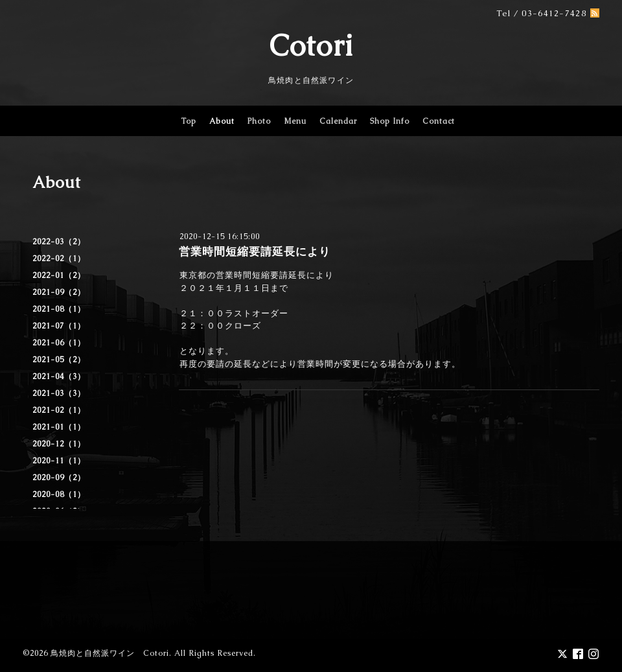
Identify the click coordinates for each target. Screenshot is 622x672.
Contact (439, 121)
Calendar (338, 121)
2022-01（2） (59, 275)
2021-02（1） (59, 410)
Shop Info (390, 121)
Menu (295, 121)
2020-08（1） (59, 494)
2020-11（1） (59, 461)
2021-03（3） (59, 393)
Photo (259, 121)
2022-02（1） (59, 259)
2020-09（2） (59, 478)
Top (189, 121)
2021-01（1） (59, 427)
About (222, 121)
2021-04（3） (59, 377)
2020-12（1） (59, 444)
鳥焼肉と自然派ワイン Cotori (110, 653)
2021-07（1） (59, 326)
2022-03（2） (59, 242)
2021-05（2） (59, 360)
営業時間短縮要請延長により (255, 251)
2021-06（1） (59, 343)
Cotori (311, 45)
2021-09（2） (59, 292)
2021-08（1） (59, 309)
